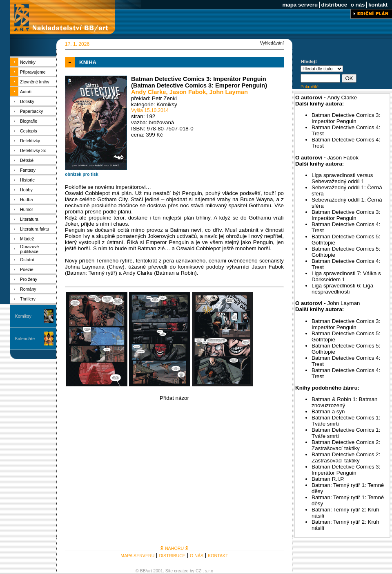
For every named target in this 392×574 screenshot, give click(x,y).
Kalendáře (25, 339)
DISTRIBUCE (172, 556)
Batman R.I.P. (328, 479)
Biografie (29, 121)
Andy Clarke (149, 92)
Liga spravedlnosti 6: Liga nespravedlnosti (342, 289)
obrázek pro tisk (82, 174)
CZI (199, 571)
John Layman (228, 92)
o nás (358, 5)
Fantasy (28, 170)
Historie (27, 180)
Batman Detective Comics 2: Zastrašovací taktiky (346, 445)
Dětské (27, 160)
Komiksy (23, 316)
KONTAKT (218, 556)
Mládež (27, 239)
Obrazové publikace (29, 249)
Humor (27, 209)
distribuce (334, 5)
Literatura (29, 219)
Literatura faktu (35, 229)
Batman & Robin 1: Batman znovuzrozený (345, 402)
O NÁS (197, 556)
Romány (28, 289)
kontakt (378, 5)
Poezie (27, 269)
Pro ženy (29, 279)
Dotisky (27, 101)
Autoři (26, 92)
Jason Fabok (188, 92)
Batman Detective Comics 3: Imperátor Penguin (346, 118)
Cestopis (28, 131)
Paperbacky (31, 111)
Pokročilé (310, 87)
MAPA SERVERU (137, 556)
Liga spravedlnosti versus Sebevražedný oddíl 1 (342, 178)
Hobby (26, 190)
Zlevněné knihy (35, 82)
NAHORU (174, 548)
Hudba (26, 200)
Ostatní (27, 260)
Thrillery (28, 299)
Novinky (28, 62)
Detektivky (30, 141)
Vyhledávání (272, 43)
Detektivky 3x (33, 150)
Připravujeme (33, 72)
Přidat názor (174, 398)
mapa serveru (300, 5)
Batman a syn (328, 411)
